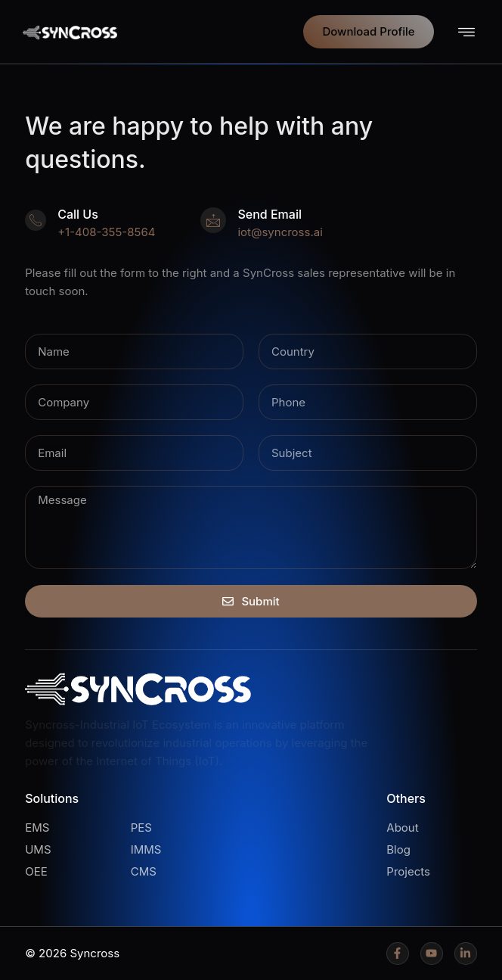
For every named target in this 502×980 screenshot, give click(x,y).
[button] (467, 32)
